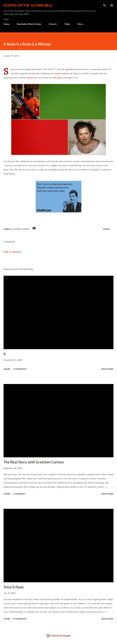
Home (6, 24)
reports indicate (61, 73)
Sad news (15, 69)
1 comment (19, 494)
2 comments (20, 369)
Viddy (67, 24)
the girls (58, 78)
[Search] (105, 5)
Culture (16, 229)
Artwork (53, 24)
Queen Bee (32, 78)
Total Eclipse (14, 587)
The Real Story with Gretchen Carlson (34, 462)
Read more (107, 369)
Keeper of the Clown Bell (28, 5)
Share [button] (106, 229)
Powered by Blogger (59, 636)
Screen (26, 229)
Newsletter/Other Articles (29, 24)
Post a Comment (13, 252)
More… (81, 24)
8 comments (20, 619)
